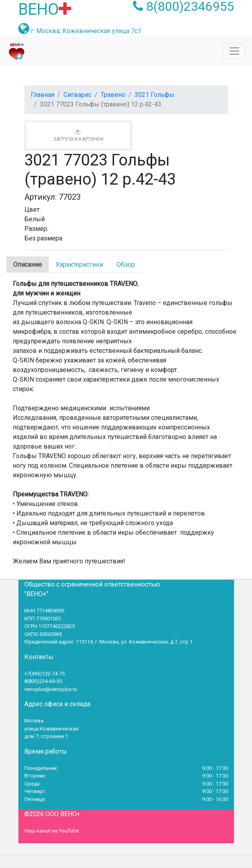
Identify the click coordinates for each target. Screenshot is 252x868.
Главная (43, 95)
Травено (113, 95)
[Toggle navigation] (234, 51)
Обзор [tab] (126, 265)
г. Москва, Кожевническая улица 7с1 (86, 31)
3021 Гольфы (155, 95)
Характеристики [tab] (79, 265)
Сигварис (77, 95)
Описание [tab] (28, 265)
